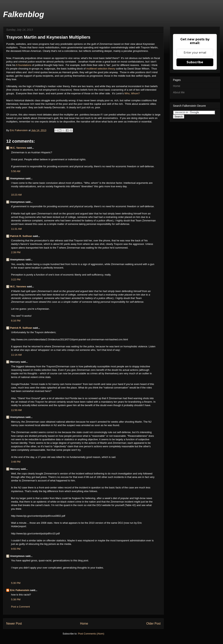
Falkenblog (24, 14)
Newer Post (14, 624)
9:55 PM (16, 549)
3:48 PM (16, 462)
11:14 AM (16, 355)
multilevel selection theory (101, 69)
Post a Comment (20, 607)
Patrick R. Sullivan (21, 236)
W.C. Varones (18, 148)
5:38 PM (16, 599)
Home (84, 624)
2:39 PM (16, 252)
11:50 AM (16, 410)
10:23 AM (16, 195)
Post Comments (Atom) (91, 634)
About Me (179, 92)
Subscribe (195, 62)
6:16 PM (16, 321)
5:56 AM (16, 171)
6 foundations (24, 65)
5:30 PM (16, 583)
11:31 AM (16, 229)
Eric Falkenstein (20, 590)
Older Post (153, 624)
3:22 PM (16, 280)
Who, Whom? (132, 93)
